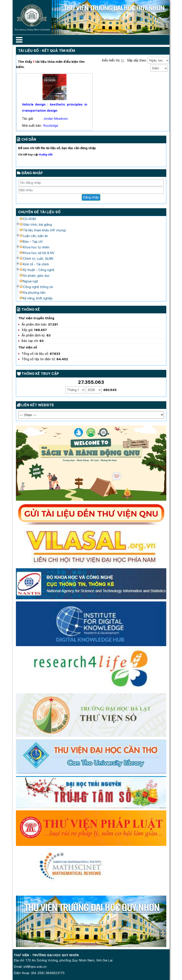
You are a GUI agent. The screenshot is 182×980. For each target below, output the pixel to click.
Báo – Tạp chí (33, 242)
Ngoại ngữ (31, 281)
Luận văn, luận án (36, 236)
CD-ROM (29, 219)
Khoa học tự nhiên (36, 247)
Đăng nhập (91, 197)
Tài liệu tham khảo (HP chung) (45, 230)
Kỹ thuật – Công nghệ (39, 270)
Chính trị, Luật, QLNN (38, 259)
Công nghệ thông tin (38, 287)
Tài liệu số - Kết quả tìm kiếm (47, 51)
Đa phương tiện (34, 293)
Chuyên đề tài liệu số (39, 212)
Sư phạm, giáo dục (36, 276)
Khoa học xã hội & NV (39, 253)
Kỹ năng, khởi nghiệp (38, 298)
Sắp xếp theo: (137, 60)
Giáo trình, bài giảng (37, 225)
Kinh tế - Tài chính (36, 264)
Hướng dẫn (46, 155)
